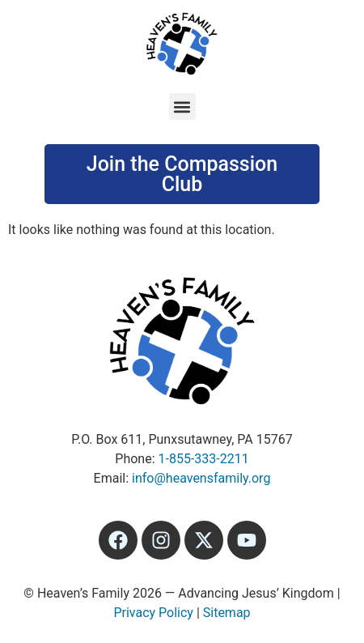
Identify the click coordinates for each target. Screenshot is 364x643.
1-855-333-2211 (204, 459)
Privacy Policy (153, 613)
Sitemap (227, 613)
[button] (182, 106)
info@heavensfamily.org (201, 478)
